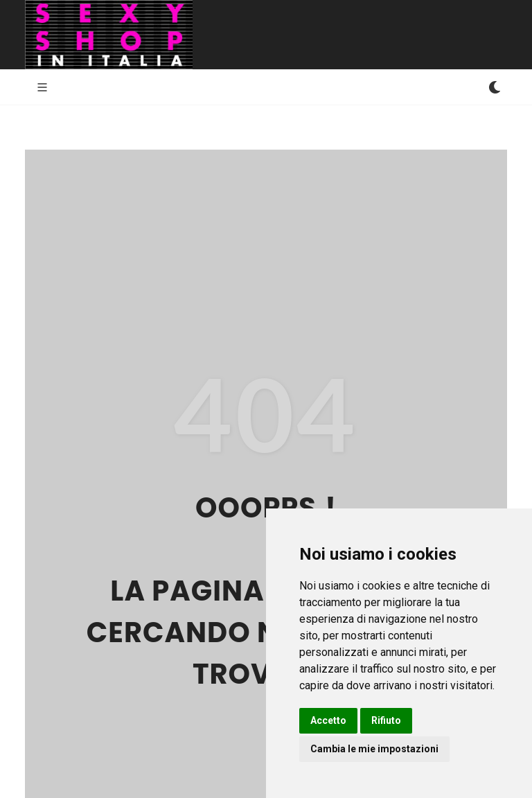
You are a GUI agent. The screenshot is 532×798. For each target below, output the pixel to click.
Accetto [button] (328, 720)
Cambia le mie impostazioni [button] (374, 749)
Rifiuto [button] (386, 720)
